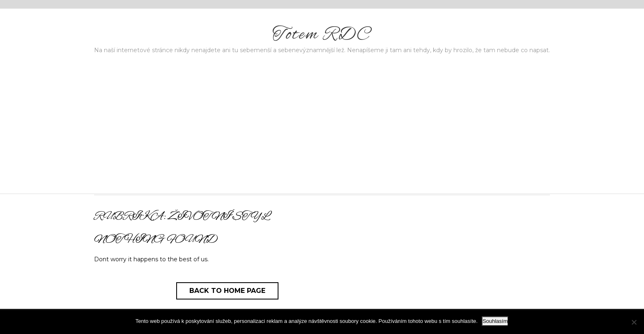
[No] (634, 322)
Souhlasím (495, 321)
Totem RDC (322, 35)
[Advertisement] (322, 131)
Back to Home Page (227, 291)
